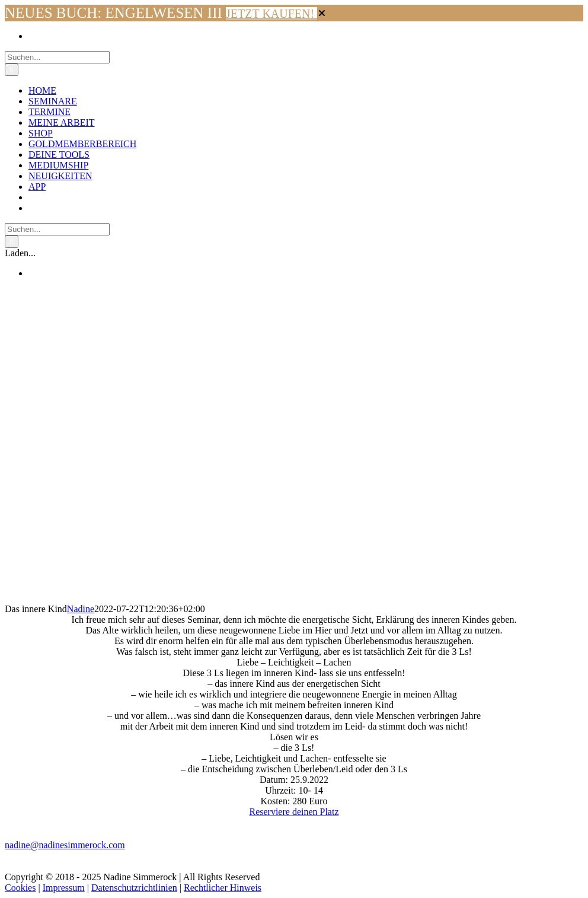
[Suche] (12, 70)
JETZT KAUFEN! (271, 14)
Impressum (64, 888)
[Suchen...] (57, 57)
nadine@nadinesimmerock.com (65, 845)
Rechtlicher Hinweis (223, 888)
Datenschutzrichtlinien (134, 888)
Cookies (20, 888)
